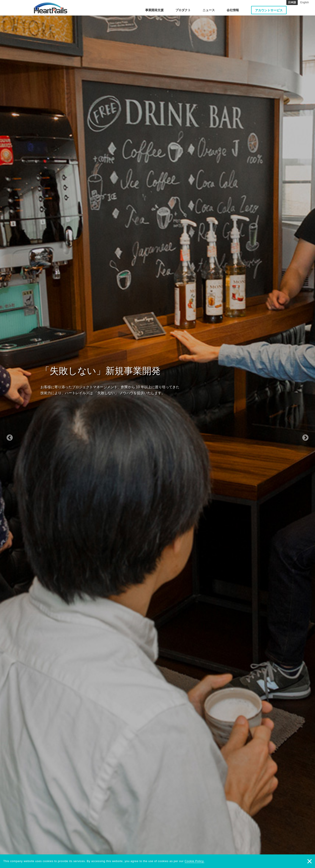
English (305, 2)
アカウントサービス (269, 10)
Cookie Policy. (195, 861)
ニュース (209, 10)
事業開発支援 (154, 10)
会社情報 (233, 10)
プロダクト (183, 10)
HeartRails (51, 8)
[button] (24, 434)
